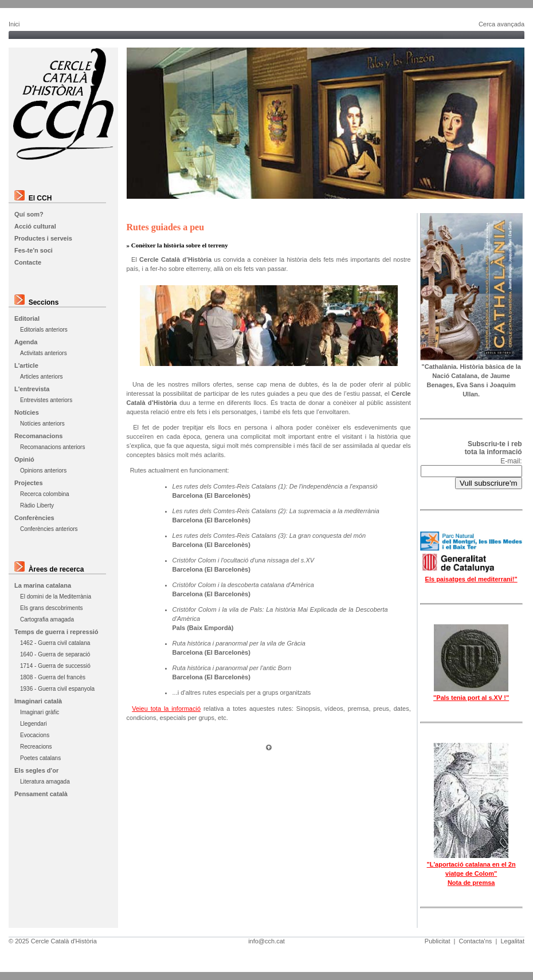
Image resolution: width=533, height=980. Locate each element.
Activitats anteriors (44, 353)
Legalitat (512, 941)
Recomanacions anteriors (52, 447)
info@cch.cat (266, 941)
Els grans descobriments (52, 608)
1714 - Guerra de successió (55, 666)
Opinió (24, 459)
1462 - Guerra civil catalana (55, 643)
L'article (26, 365)
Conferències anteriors (49, 529)
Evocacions (35, 735)
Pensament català (41, 794)
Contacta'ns (476, 941)
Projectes (29, 483)
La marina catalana (43, 585)
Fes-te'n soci (34, 250)
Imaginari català (38, 701)
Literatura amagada (45, 782)
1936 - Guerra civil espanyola (57, 689)
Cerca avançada (501, 24)
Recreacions (36, 747)
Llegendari (34, 724)
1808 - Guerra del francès (53, 677)
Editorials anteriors (44, 330)
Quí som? (29, 214)
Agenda (26, 342)
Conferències (34, 518)
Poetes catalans (40, 758)
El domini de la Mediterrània (56, 597)
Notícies (27, 412)
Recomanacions (38, 436)
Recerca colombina (45, 494)
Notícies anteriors (42, 424)
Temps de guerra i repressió (56, 632)
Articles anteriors (41, 377)
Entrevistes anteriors (46, 400)
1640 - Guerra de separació (55, 654)
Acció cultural (35, 226)
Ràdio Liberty (37, 505)
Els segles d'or (36, 770)
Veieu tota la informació (166, 709)
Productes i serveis (43, 238)
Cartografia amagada (47, 619)
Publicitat (438, 941)
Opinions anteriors (43, 471)
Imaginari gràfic (40, 712)
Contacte (28, 262)
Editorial (27, 318)
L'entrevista (32, 389)
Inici (14, 24)
